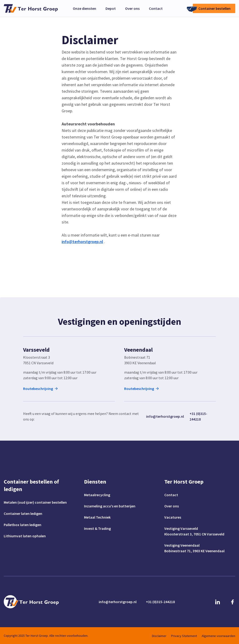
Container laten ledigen (23, 513)
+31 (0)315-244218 (198, 416)
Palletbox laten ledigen (23, 525)
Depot (111, 8)
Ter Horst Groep (184, 482)
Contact (156, 8)
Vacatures (173, 517)
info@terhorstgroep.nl (165, 416)
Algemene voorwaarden (218, 636)
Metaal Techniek (97, 517)
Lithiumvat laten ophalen (25, 536)
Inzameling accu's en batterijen (110, 506)
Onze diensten (84, 8)
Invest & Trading (97, 528)
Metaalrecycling (97, 495)
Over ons (132, 8)
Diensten (95, 482)
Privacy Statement (184, 636)
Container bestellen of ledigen (31, 485)
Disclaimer (159, 636)
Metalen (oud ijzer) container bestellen (35, 502)
